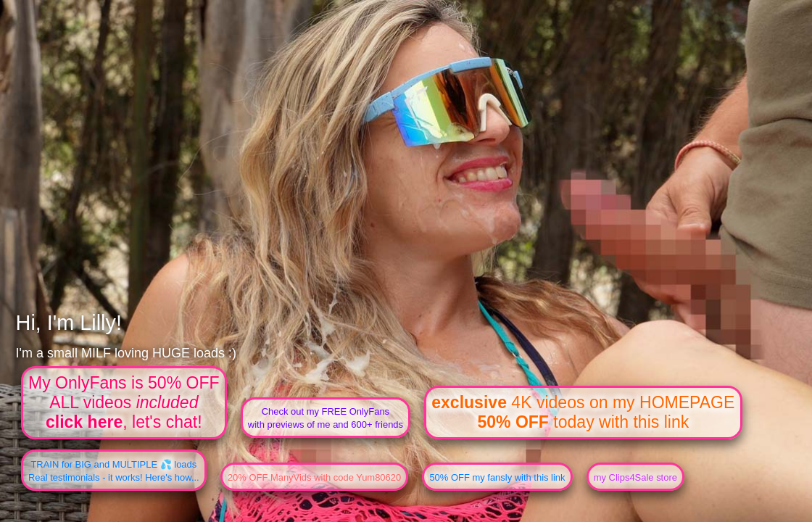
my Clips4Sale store (635, 477)
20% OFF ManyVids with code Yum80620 (314, 477)
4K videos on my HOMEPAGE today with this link (583, 412)
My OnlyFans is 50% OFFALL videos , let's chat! (124, 402)
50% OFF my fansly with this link (497, 477)
